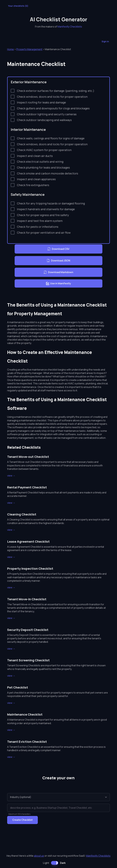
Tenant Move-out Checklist (28, 457)
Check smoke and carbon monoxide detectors (48, 173)
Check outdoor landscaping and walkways (44, 120)
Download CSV (58, 249)
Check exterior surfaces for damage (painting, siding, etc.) (56, 91)
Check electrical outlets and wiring (40, 162)
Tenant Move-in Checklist (27, 599)
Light (46, 863)
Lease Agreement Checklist (28, 542)
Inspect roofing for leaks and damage (41, 102)
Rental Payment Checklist (27, 487)
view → (11, 476)
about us (39, 856)
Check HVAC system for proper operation (44, 150)
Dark (63, 863)
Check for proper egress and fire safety (43, 215)
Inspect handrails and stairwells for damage (46, 209)
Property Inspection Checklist (30, 569)
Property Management (29, 49)
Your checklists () (18, 6)
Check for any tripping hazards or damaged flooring (51, 203)
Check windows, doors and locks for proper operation (52, 97)
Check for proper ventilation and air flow (44, 233)
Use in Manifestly (58, 283)
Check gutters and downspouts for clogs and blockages (53, 108)
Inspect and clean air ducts (35, 156)
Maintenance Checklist (25, 714)
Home (11, 49)
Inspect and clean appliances (36, 179)
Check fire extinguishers (33, 185)
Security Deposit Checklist (28, 630)
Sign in (105, 41)
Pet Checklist (18, 687)
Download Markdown (58, 272)
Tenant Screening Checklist (28, 660)
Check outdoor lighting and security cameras (47, 114)
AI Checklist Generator (58, 19)
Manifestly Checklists (70, 27)
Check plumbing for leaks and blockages (43, 167)
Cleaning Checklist (22, 514)
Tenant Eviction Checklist (27, 742)
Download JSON (58, 261)
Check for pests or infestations (38, 227)
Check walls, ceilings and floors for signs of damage (51, 138)
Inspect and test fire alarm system (40, 221)
